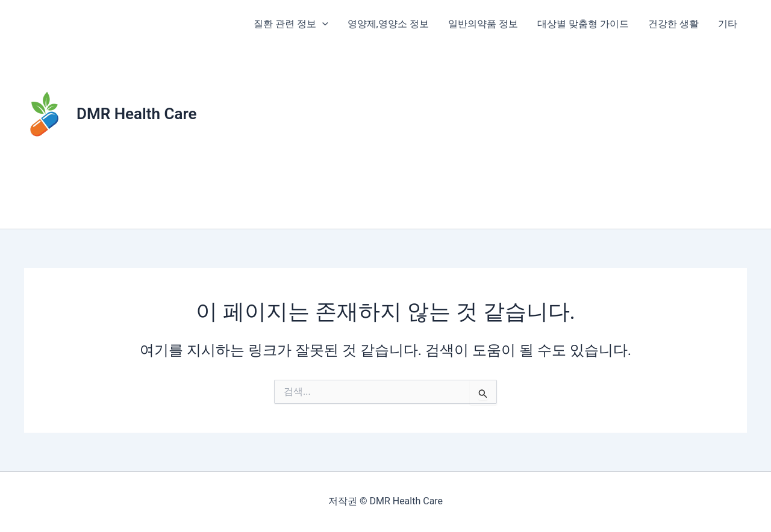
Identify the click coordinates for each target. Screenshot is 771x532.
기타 (728, 24)
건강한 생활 (673, 24)
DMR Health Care (137, 114)
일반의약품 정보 (483, 24)
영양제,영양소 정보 (388, 24)
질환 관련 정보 (291, 24)
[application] (322, 24)
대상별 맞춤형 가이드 (583, 24)
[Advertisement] (495, 138)
